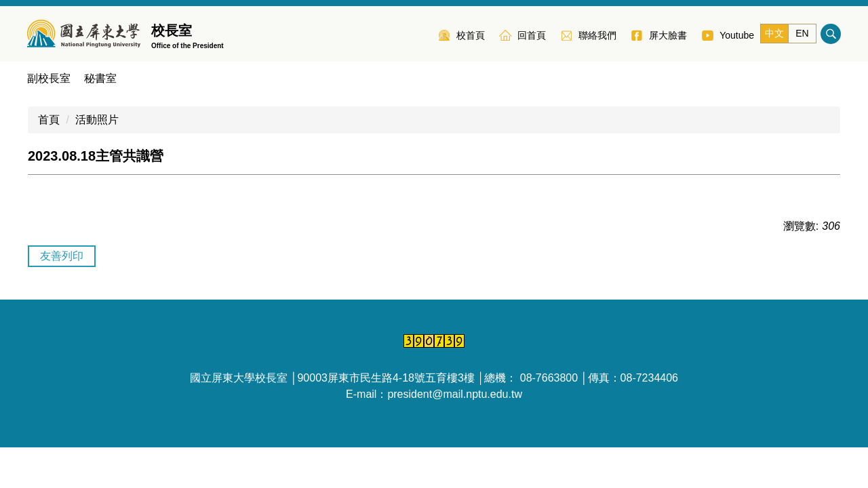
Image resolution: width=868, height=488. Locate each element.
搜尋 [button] (831, 34)
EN (802, 33)
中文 (774, 33)
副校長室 (49, 78)
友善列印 (62, 256)
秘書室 (100, 78)
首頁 (49, 120)
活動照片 (97, 120)
